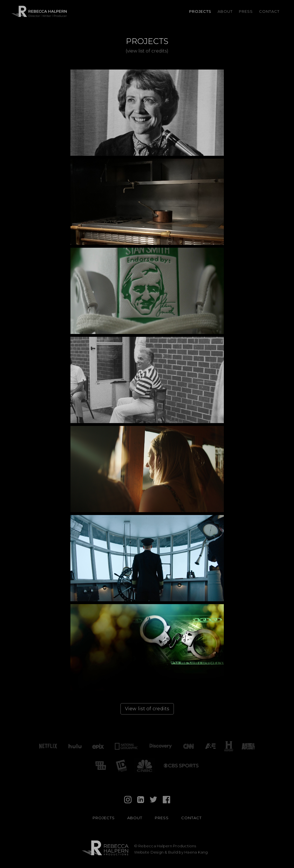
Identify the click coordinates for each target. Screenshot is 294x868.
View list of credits (147, 709)
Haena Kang (196, 852)
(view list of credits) (147, 51)
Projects (200, 11)
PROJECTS (104, 818)
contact (191, 818)
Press (246, 11)
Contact (269, 11)
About (225, 11)
